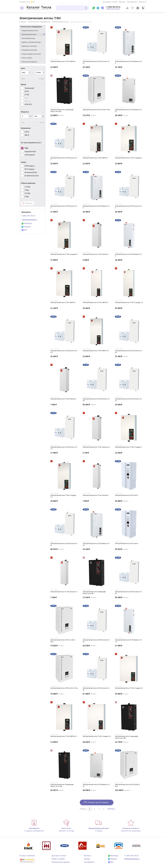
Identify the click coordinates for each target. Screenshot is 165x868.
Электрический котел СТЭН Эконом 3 (96, 254)
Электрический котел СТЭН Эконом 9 (96, 495)
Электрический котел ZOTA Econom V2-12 (96, 62)
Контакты (143, 2)
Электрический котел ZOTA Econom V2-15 (128, 400)
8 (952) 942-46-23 (28, 216)
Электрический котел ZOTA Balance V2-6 (96, 207)
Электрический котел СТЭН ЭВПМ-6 (63, 61)
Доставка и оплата (110, 2)
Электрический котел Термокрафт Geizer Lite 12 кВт (62, 785)
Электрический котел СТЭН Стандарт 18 (97, 736)
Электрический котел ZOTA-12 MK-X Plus (63, 641)
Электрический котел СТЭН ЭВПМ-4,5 (64, 736)
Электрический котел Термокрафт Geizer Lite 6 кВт (62, 111)
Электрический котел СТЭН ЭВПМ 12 (96, 302)
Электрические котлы (60, 22)
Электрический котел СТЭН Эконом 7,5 (64, 592)
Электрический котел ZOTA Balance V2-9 (128, 255)
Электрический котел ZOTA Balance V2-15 (128, 111)
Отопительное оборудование (39, 22)
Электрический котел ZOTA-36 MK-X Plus (127, 785)
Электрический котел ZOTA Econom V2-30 (96, 689)
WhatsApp (27, 223)
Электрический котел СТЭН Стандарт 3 (128, 447)
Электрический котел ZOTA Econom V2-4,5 (64, 352)
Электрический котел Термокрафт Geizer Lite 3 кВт (127, 737)
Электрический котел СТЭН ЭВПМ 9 (95, 158)
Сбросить (28, 203)
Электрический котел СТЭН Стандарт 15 (129, 688)
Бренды (122, 2)
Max (24, 230)
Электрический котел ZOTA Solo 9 (126, 543)
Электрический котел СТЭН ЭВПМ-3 (63, 302)
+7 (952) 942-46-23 (113, 7)
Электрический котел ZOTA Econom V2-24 (96, 641)
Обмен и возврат (58, 859)
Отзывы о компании (27, 856)
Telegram (26, 227)
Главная (23, 22)
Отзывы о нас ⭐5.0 (27, 2)
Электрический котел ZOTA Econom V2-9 (128, 207)
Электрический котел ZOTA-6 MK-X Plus (64, 688)
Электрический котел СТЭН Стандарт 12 (129, 302)
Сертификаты (132, 2)
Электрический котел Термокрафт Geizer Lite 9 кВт (94, 593)
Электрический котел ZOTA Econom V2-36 (128, 593)
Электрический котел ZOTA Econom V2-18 (96, 400)
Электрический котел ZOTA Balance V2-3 (128, 62)
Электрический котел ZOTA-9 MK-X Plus (96, 110)
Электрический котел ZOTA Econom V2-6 (64, 207)
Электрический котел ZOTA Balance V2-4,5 (96, 544)
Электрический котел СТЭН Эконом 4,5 (96, 447)
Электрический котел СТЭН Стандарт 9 (64, 254)
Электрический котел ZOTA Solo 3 (126, 495)
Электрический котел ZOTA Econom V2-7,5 (64, 448)
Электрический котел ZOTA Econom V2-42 (64, 544)
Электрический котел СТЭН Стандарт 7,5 (63, 496)
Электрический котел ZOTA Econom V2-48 (128, 352)
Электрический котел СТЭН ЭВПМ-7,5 (96, 351)
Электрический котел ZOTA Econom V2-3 (64, 159)
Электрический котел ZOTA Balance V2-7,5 (128, 641)
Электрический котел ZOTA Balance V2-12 (96, 785)
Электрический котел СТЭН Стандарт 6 (128, 158)
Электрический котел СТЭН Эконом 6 (63, 399)
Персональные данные (61, 862)
